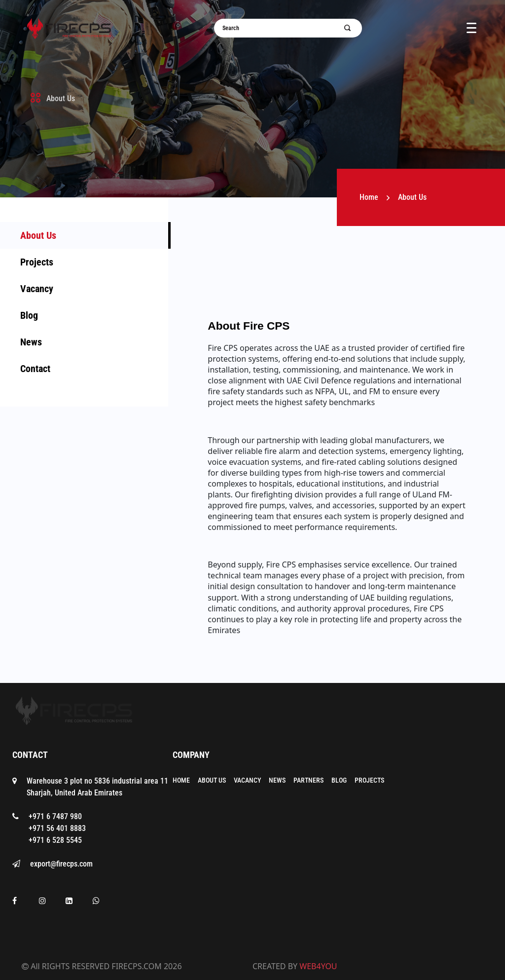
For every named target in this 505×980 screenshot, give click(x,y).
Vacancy (37, 289)
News (31, 342)
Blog (29, 315)
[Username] (282, 28)
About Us (38, 235)
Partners (308, 780)
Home (369, 197)
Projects (37, 262)
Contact (35, 369)
